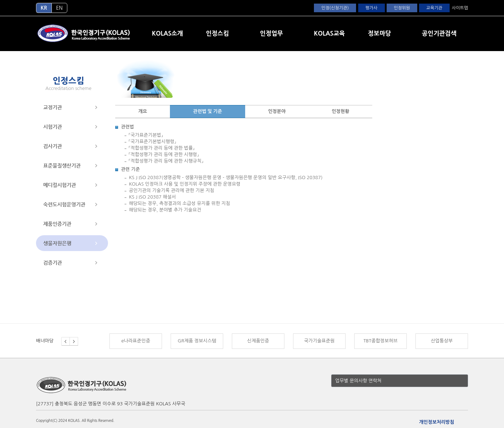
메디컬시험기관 (60, 185)
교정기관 (53, 107)
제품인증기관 (57, 224)
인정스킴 (217, 33)
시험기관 (53, 127)
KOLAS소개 (167, 33)
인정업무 (271, 33)
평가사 (372, 8)
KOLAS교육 (329, 33)
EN (59, 8)
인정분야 (277, 111)
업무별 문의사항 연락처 (358, 381)
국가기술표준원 (319, 341)
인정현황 (340, 111)
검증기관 (53, 263)
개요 (143, 111)
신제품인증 (258, 341)
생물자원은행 (57, 243)
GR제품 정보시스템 (197, 341)
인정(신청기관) (335, 8)
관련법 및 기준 (207, 111)
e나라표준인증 (136, 341)
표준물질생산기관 (62, 165)
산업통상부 (442, 341)
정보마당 (379, 33)
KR (44, 8)
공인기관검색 (439, 33)
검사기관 (53, 146)
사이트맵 (460, 8)
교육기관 (434, 8)
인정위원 (402, 8)
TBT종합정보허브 (380, 341)
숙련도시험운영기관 (64, 204)
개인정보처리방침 (437, 422)
